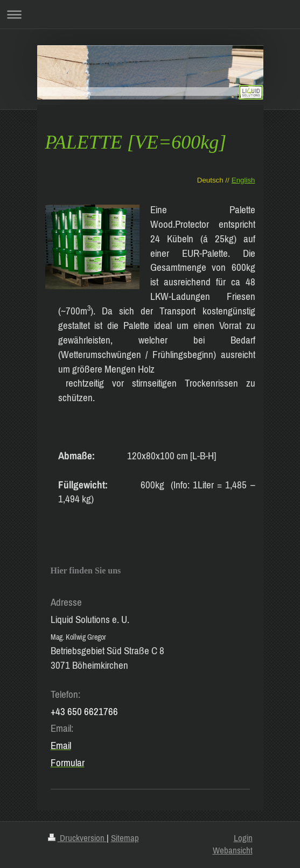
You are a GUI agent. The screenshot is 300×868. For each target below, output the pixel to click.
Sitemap (125, 838)
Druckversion (77, 838)
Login (243, 838)
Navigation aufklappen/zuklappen (150, 14)
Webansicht (233, 850)
